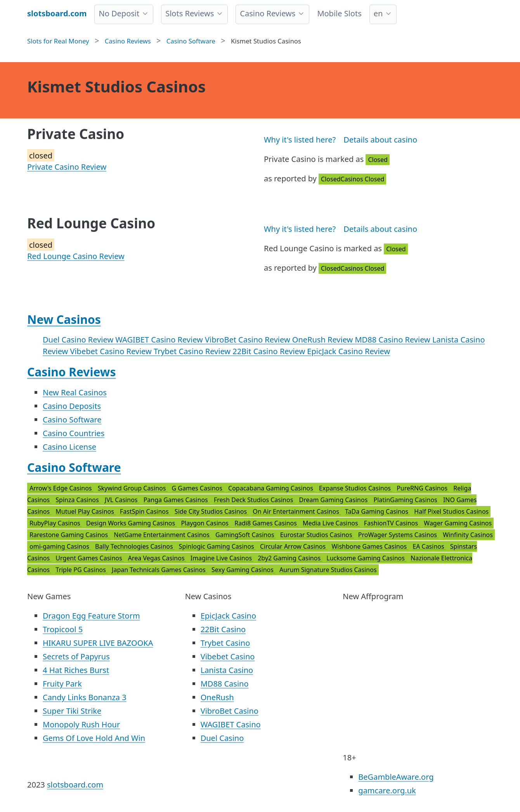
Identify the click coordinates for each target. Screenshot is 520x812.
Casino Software (72, 420)
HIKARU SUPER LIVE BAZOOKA (98, 643)
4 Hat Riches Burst (76, 670)
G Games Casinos (198, 488)
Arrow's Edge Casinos (62, 488)
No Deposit (119, 13)
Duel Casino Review (79, 340)
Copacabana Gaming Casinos (271, 488)
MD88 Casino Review (393, 340)
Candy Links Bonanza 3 (85, 697)
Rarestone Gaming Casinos (69, 535)
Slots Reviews (190, 13)
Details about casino (380, 140)
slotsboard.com (75, 785)
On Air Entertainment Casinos (297, 511)
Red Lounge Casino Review (76, 256)
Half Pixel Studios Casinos (451, 511)
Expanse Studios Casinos (356, 488)
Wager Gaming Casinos (458, 523)
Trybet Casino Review (193, 351)
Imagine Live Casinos (222, 558)
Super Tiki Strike (72, 711)
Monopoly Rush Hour (81, 724)
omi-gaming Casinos (60, 546)
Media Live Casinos (331, 523)
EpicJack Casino (228, 616)
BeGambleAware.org (396, 777)
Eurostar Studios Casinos (317, 535)
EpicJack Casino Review (348, 351)
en (378, 13)
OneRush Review (324, 340)
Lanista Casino (227, 670)
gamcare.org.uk (387, 790)
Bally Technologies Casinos (135, 546)
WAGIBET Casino (231, 724)
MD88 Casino (225, 684)
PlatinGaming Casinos (406, 500)
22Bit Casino (223, 629)
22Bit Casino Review (270, 351)
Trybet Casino (225, 643)
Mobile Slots (339, 13)
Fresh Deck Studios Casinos (254, 500)
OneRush (217, 697)
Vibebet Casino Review (112, 351)
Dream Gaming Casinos (334, 500)
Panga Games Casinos (177, 500)
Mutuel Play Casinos (86, 511)
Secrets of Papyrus (76, 656)
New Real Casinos (75, 392)
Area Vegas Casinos (157, 558)
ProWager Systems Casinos (398, 535)
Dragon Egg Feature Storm (91, 616)
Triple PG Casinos (81, 570)
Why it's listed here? (300, 140)
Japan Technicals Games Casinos (159, 570)
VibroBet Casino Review (249, 340)
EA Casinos (429, 546)
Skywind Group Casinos (133, 488)
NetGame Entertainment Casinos (162, 535)
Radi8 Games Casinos (266, 523)
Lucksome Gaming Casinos (366, 558)
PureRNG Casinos (423, 488)
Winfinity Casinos (468, 535)
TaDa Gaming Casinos (377, 511)
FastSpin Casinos (145, 511)
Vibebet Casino (228, 656)
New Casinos (64, 319)
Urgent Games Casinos (90, 558)
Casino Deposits (72, 406)
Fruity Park (62, 684)
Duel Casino (222, 738)
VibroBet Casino (230, 711)
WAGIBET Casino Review (160, 340)
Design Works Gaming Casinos (131, 523)
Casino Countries (74, 433)
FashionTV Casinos (392, 523)
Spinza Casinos (78, 500)
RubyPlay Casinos (56, 523)
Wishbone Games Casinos (370, 546)
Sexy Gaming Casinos (243, 570)
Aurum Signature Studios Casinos (328, 570)
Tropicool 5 (63, 629)
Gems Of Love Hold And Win (94, 738)
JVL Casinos (122, 500)
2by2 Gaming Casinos (290, 558)
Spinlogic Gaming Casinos (217, 546)
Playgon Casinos (205, 523)
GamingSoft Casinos (246, 535)
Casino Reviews (268, 13)
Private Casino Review (67, 167)
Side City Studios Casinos (211, 511)
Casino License (69, 447)
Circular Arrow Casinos (294, 546)
